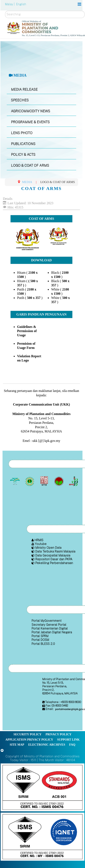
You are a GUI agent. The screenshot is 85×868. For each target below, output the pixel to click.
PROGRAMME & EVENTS (30, 122)
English (21, 4)
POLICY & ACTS (23, 155)
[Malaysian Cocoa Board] (59, 481)
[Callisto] (42, 787)
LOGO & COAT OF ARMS (30, 166)
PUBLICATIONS (23, 144)
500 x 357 (34, 298)
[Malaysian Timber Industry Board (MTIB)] (45, 481)
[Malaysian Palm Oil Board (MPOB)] (15, 481)
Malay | (10, 4)
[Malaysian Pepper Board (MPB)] (74, 481)
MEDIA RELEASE (24, 90)
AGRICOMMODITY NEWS (31, 111)
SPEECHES (20, 100)
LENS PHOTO (22, 133)
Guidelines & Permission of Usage (27, 331)
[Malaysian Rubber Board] (30, 481)
